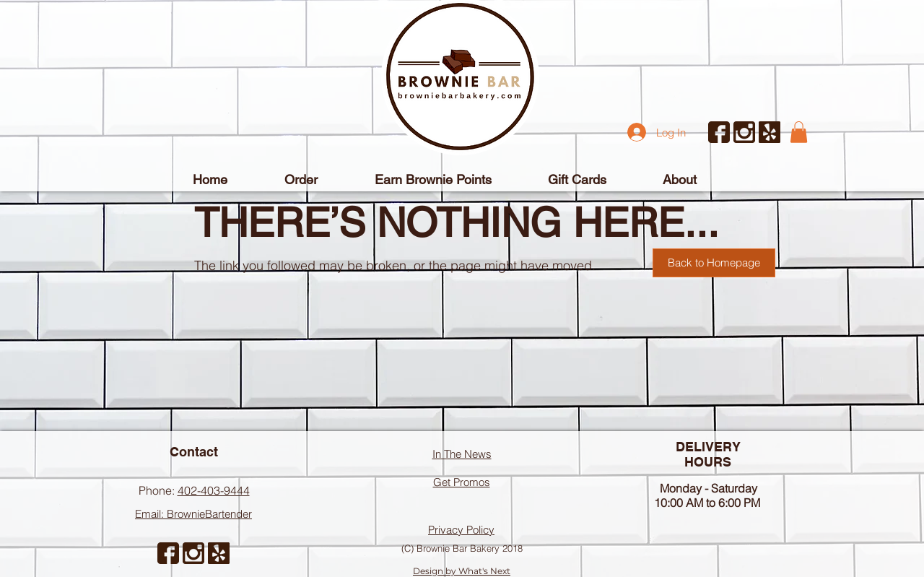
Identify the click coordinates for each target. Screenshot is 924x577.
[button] (799, 132)
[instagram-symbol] (744, 132)
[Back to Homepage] (714, 263)
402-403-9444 (214, 490)
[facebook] (719, 132)
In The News (462, 454)
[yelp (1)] (770, 132)
